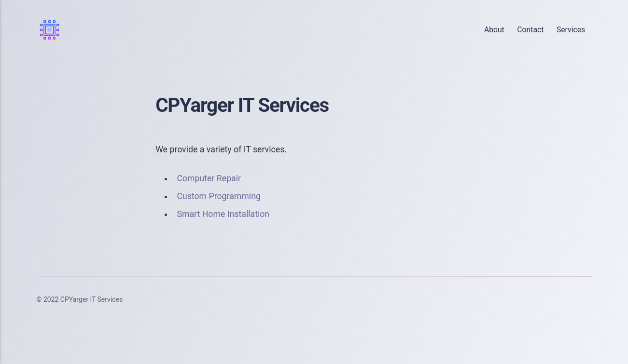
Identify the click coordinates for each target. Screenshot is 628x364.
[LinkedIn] (561, 300)
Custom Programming (218, 196)
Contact (530, 30)
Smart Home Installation (223, 214)
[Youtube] (581, 300)
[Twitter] (541, 300)
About (494, 30)
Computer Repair (209, 178)
